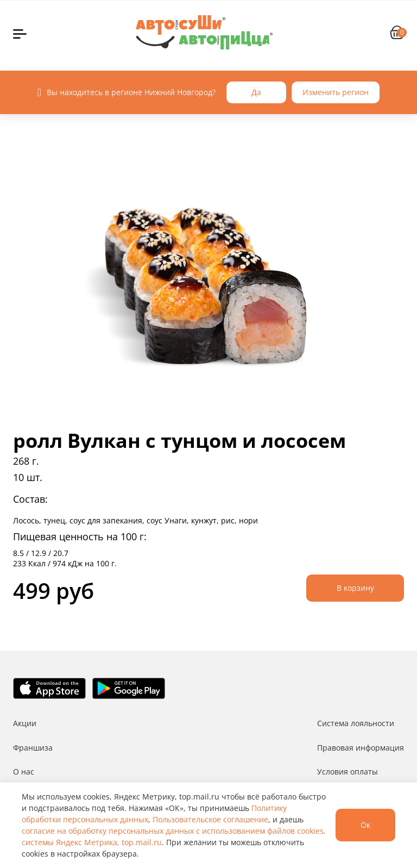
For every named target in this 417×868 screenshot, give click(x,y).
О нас (24, 772)
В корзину (355, 588)
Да (256, 92)
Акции (25, 723)
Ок (365, 825)
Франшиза (33, 748)
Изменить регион (336, 92)
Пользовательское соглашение (210, 819)
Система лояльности (356, 723)
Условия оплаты (347, 772)
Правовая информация (361, 748)
